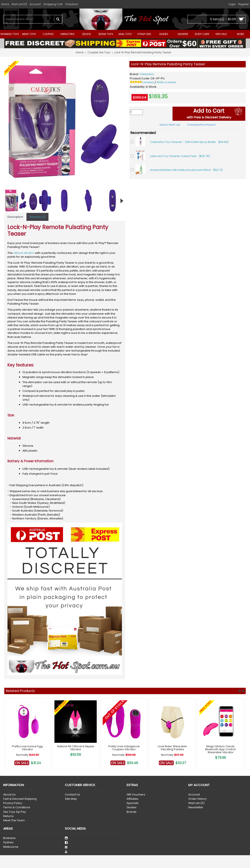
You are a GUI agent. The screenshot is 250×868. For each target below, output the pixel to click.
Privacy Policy (13, 803)
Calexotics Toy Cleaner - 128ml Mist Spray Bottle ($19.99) (189, 142)
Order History (197, 799)
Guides (132, 807)
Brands (132, 812)
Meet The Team (14, 820)
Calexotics (147, 74)
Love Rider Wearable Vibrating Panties (172, 748)
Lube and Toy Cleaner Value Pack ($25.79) (180, 156)
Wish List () (196, 803)
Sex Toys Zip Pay (15, 812)
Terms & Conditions (17, 807)
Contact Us (72, 795)
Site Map (71, 799)
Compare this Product (201, 125)
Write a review (166, 82)
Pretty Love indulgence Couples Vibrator (124, 748)
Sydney (8, 842)
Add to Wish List (170, 125)
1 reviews (148, 82)
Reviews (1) (37, 217)
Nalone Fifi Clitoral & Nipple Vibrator (76, 748)
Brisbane (9, 838)
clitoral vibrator (24, 253)
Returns (8, 816)
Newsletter (196, 807)
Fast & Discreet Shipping (20, 799)
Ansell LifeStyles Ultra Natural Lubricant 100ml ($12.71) (186, 170)
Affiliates (132, 799)
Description (15, 217)
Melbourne (11, 847)
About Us (9, 795)
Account (194, 795)
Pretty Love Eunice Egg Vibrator (27, 748)
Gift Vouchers (136, 795)
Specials (133, 803)
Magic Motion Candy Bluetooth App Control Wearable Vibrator (220, 749)
